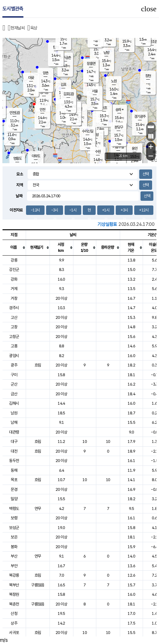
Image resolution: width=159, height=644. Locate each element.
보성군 (14, 528)
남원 (14, 413)
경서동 (44, 92)
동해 (14, 470)
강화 (14, 279)
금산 (14, 394)
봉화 (14, 547)
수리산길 (87, 131)
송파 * (119, 110)
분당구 (119, 127)
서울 (95, 91)
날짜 (19, 196)
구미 (14, 375)
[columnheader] (14, 247)
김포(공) (69, 94)
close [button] (149, 9)
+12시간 (144, 211)
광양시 (14, 356)
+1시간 (106, 211)
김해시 (14, 403)
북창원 (14, 594)
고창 (14, 327)
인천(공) (15, 113)
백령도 (14, 509)
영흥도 (17, 158)
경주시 (14, 308)
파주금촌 (65, 58)
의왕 (96, 135)
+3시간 (124, 211)
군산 (14, 384)
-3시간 (55, 211)
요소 (20, 174)
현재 (89, 211)
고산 (14, 317)
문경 (14, 489)
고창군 (14, 337)
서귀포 (14, 633)
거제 (14, 289)
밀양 (14, 499)
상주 (14, 623)
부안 (14, 566)
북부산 (14, 585)
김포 (63, 85)
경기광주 (140, 117)
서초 (104, 108)
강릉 (14, 260)
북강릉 (14, 575)
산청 (14, 613)
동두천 (14, 461)
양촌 (45, 73)
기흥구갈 (118, 147)
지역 (20, 185)
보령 (14, 518)
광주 (14, 365)
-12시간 (35, 211)
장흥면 (91, 64)
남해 (14, 422)
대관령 (14, 432)
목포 (14, 480)
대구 (14, 441)
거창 (14, 298)
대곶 (31, 78)
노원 (114, 81)
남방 (106, 53)
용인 (135, 148)
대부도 (36, 156)
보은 (14, 537)
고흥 (14, 346)
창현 (148, 76)
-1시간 (73, 211)
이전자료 (16, 210)
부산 (14, 556)
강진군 (14, 270)
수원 (98, 152)
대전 (14, 451)
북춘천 (14, 604)
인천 (42, 110)
